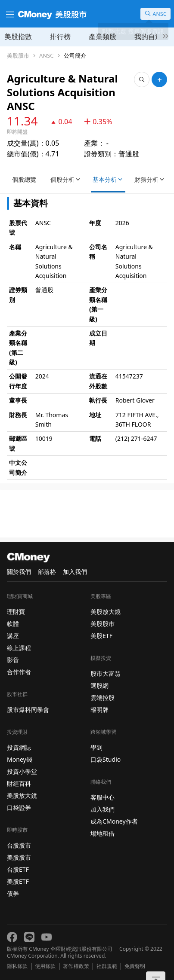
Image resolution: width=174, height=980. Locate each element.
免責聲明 (135, 966)
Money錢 (20, 759)
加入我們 (75, 572)
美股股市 (18, 56)
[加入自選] (159, 79)
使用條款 (45, 966)
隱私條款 (17, 966)
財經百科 (19, 783)
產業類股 (103, 37)
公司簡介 (75, 56)
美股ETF (18, 881)
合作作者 (19, 672)
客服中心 (103, 797)
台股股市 (19, 845)
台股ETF (18, 869)
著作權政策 (76, 966)
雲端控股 (103, 698)
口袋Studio (106, 759)
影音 (13, 660)
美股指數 (18, 37)
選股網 (99, 685)
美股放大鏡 (22, 795)
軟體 (13, 624)
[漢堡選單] (9, 14)
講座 (13, 636)
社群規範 (107, 966)
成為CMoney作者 (114, 821)
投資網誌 (19, 747)
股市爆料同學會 (28, 710)
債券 (13, 893)
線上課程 (19, 648)
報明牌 (99, 710)
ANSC (47, 56)
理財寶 (16, 612)
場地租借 (103, 833)
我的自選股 (152, 37)
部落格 (47, 572)
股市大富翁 (106, 673)
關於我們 (19, 572)
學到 (96, 747)
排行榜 (60, 37)
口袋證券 (19, 808)
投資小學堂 (22, 771)
